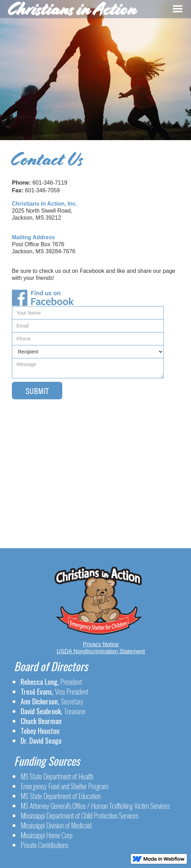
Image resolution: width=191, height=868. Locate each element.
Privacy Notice (101, 644)
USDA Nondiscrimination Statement (101, 651)
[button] (178, 9)
